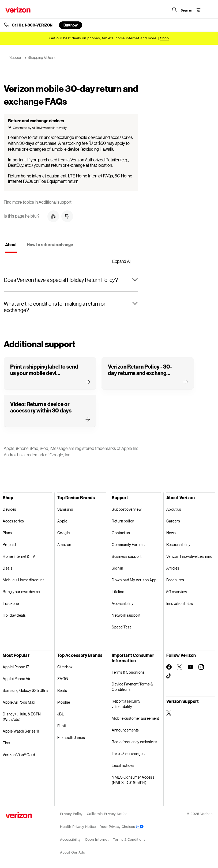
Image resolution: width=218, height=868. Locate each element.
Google (64, 533)
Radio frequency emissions (135, 742)
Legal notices (123, 765)
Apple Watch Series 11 (21, 731)
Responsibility (178, 545)
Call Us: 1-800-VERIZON (32, 25)
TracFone (11, 603)
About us (174, 509)
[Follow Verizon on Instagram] (201, 667)
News (171, 533)
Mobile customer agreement (135, 718)
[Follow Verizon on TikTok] (169, 676)
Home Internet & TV (19, 556)
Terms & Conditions (128, 672)
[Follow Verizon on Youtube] (190, 667)
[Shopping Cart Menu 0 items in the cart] (198, 10)
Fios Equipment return (58, 181)
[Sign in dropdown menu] (186, 10)
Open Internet (97, 839)
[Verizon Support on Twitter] (169, 713)
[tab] (11, 246)
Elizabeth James (71, 738)
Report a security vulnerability (126, 704)
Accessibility (123, 603)
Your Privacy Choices (122, 827)
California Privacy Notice (107, 814)
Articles (173, 568)
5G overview (177, 592)
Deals (8, 568)
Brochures (175, 580)
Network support (126, 615)
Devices (10, 509)
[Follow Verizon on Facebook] (169, 667)
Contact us (121, 533)
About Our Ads (72, 852)
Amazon (64, 545)
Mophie (64, 702)
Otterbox (65, 667)
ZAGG (63, 679)
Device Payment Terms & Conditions (132, 687)
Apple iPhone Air (17, 679)
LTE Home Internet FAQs (91, 176)
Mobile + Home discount (23, 580)
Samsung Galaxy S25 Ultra (25, 690)
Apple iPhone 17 (16, 667)
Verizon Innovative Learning (189, 556)
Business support (127, 556)
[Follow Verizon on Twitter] (180, 667)
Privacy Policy (71, 814)
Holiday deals (14, 615)
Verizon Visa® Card (19, 755)
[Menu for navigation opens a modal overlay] (210, 10)
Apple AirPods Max (19, 702)
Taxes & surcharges (128, 754)
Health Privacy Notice (78, 827)
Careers (173, 521)
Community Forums (128, 545)
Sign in (117, 568)
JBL (61, 714)
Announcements (125, 730)
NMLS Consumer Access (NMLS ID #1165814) (133, 780)
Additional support (55, 202)
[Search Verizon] (175, 10)
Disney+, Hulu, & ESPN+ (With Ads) (23, 717)
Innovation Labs (180, 603)
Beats (62, 690)
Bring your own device (21, 592)
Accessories (13, 521)
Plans (7, 533)
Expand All (122, 261)
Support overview (127, 509)
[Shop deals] (164, 38)
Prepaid (9, 545)
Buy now (71, 25)
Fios (6, 743)
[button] (53, 216)
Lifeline (118, 592)
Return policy (123, 521)
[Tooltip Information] (91, 143)
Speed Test (121, 627)
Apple (62, 521)
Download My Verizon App (134, 580)
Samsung (65, 509)
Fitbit (62, 726)
